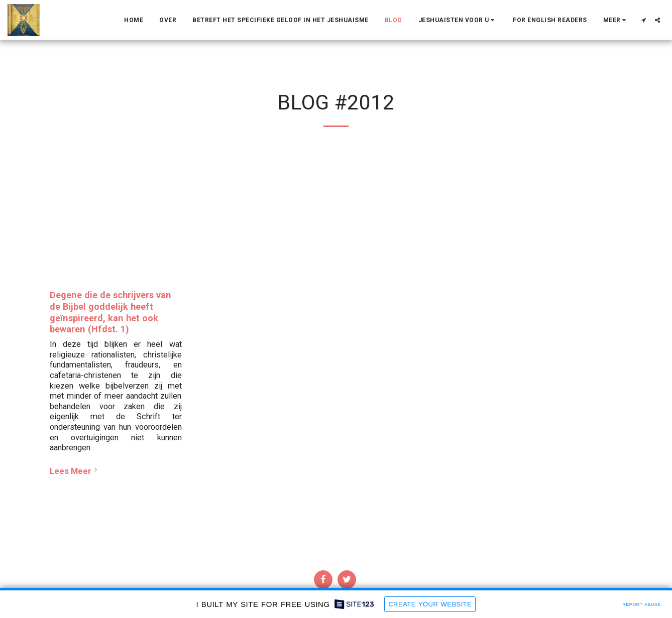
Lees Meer (75, 471)
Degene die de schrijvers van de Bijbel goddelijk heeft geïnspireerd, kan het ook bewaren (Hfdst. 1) (110, 312)
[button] (458, 20)
